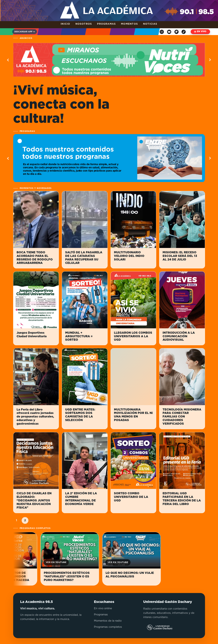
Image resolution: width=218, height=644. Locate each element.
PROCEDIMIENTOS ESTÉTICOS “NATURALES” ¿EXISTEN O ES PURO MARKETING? (72, 577)
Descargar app (23, 32)
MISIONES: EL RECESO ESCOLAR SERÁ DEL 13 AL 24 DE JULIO (180, 256)
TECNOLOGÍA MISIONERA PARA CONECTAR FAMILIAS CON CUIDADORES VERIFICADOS (182, 417)
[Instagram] (162, 32)
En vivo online (103, 608)
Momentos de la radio (108, 621)
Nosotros (84, 24)
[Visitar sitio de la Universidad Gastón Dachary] (158, 627)
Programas (106, 24)
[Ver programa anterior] (8, 158)
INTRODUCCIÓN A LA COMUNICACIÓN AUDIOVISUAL (179, 336)
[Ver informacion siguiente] (210, 60)
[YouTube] (169, 32)
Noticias (150, 24)
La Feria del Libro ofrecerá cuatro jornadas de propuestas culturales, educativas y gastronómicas (35, 417)
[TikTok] (184, 32)
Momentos (129, 24)
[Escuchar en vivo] (200, 32)
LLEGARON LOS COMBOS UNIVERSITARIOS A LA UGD (133, 336)
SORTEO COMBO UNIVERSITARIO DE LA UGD (131, 497)
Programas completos (108, 627)
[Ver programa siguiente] (210, 158)
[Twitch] (176, 32)
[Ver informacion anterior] (8, 60)
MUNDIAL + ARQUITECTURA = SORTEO (79, 336)
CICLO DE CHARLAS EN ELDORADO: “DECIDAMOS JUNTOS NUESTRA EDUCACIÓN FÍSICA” (34, 501)
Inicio (65, 24)
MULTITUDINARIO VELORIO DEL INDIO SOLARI (129, 256)
